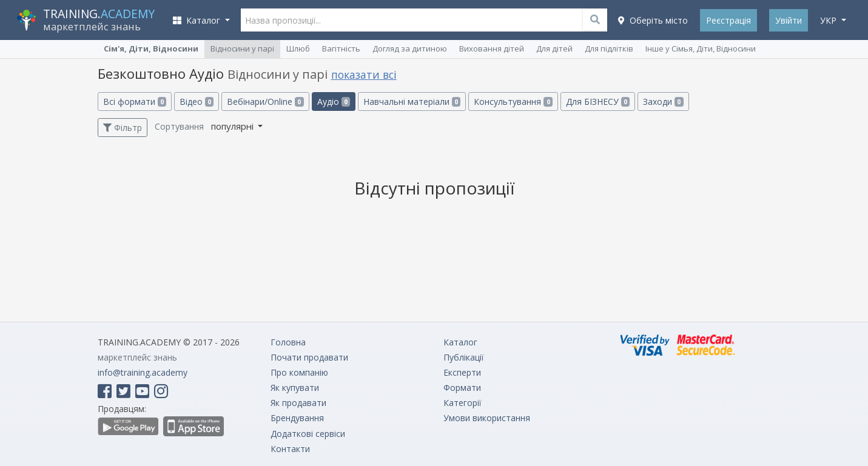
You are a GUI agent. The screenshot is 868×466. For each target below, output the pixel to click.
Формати (462, 388)
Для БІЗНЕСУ (598, 102)
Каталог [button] (198, 20)
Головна (288, 342)
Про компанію (299, 372)
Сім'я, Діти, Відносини (151, 48)
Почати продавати (309, 357)
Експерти (462, 372)
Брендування (297, 418)
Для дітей (554, 48)
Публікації (464, 357)
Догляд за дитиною (410, 48)
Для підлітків (609, 48)
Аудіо (334, 102)
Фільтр (123, 128)
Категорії (463, 403)
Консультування (513, 102)
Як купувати (295, 388)
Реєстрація (728, 20)
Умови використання (487, 418)
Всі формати (135, 102)
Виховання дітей (492, 48)
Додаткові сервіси (308, 434)
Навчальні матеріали (412, 102)
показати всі (364, 75)
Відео (197, 102)
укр (829, 20)
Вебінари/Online (265, 102)
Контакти (290, 449)
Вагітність (341, 48)
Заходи (663, 102)
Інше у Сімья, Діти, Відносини (701, 48)
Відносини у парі (242, 48)
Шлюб (298, 48)
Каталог (460, 342)
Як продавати (298, 403)
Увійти (789, 20)
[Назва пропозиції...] (424, 20)
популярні (234, 126)
